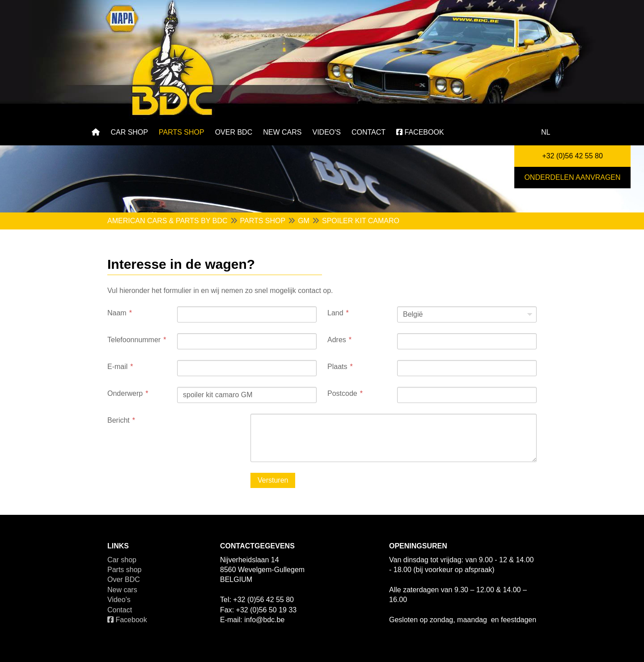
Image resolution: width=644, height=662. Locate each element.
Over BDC (234, 132)
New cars (282, 132)
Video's (326, 132)
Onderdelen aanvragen (572, 177)
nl (546, 132)
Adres (337, 340)
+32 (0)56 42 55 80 (572, 156)
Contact (369, 132)
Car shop (129, 132)
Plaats (337, 367)
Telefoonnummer (134, 340)
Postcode (342, 393)
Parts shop (182, 132)
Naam (117, 313)
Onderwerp (125, 393)
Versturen (273, 480)
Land (335, 313)
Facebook (420, 132)
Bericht (119, 420)
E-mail (117, 367)
